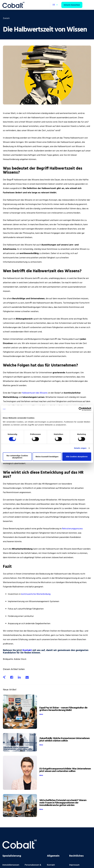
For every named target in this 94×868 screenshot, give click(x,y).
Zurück (6, 18)
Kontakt (27, 650)
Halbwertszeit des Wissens (35, 393)
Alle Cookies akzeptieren (77, 457)
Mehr (41, 714)
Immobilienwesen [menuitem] (11, 865)
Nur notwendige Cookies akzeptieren (17, 457)
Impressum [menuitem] (74, 865)
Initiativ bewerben (72, 5)
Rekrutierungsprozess (72, 529)
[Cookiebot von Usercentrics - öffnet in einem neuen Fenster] (80, 409)
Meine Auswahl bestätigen (47, 457)
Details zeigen (80, 448)
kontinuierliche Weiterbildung (36, 594)
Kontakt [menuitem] (51, 865)
